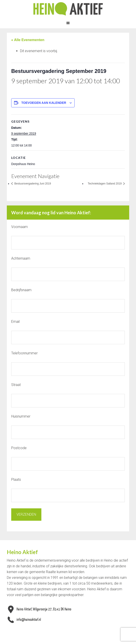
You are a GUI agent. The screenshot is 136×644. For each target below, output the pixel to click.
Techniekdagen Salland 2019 (105, 184)
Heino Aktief (68, 9)
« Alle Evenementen (28, 40)
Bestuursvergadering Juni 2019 (32, 184)
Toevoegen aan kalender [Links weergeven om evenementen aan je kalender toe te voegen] (44, 103)
